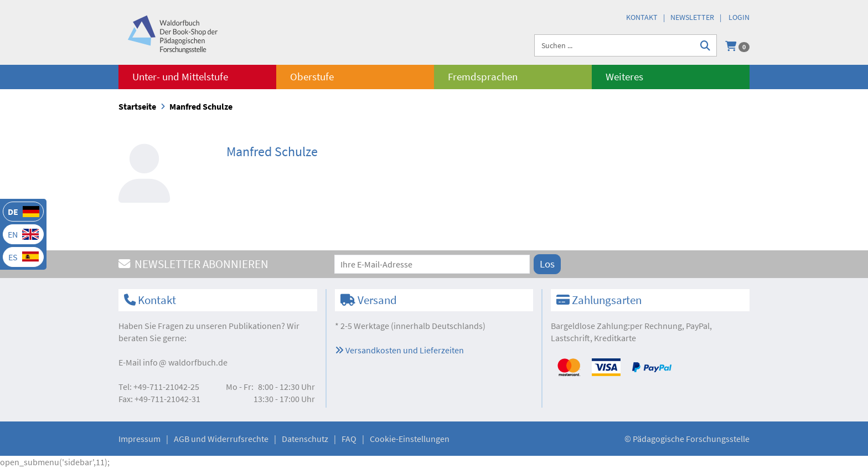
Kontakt (642, 17)
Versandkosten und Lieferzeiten (399, 350)
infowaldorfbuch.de (185, 362)
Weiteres (624, 77)
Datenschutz (305, 439)
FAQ (349, 439)
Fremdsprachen (483, 77)
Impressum (139, 439)
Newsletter (692, 17)
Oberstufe (312, 77)
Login (739, 17)
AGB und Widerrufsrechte (221, 439)
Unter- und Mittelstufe (180, 77)
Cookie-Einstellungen (410, 439)
